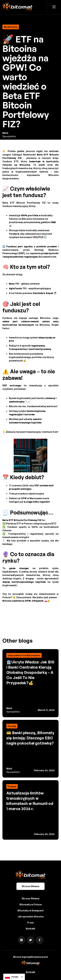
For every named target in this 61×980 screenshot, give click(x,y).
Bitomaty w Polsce (31, 904)
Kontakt (31, 929)
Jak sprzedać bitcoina (30, 917)
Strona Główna (30, 886)
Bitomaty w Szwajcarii (31, 910)
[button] (54, 7)
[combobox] (14, 977)
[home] (17, 7)
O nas (30, 923)
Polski (12, 977)
